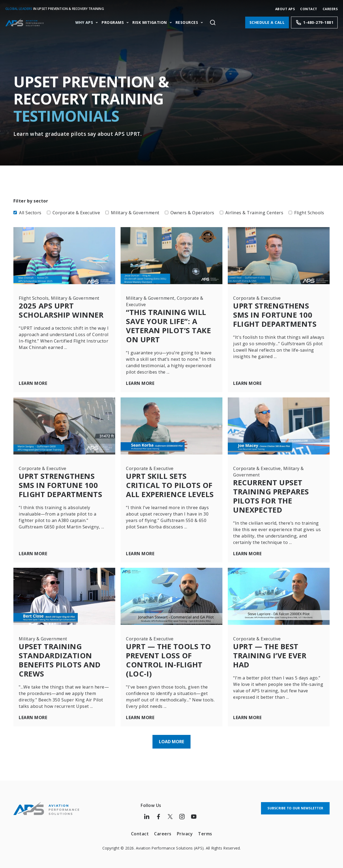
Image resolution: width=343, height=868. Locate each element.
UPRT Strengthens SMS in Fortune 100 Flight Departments (277, 315)
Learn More (33, 383)
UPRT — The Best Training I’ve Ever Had (271, 653)
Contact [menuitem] (140, 829)
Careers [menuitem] (163, 829)
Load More (171, 738)
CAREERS (330, 9)
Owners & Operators (190, 213)
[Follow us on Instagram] (182, 813)
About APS (285, 9)
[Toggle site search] (213, 22)
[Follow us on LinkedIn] (147, 813)
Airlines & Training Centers (252, 213)
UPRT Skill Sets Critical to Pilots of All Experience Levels (171, 488)
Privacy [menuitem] (185, 829)
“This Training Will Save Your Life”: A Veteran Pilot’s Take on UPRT (170, 326)
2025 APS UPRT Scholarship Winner (63, 310)
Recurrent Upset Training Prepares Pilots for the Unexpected (273, 495)
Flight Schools (306, 213)
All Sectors (27, 213)
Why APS (84, 23)
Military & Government (132, 213)
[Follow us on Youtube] (194, 813)
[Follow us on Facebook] (158, 813)
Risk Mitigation (150, 23)
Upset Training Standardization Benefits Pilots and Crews (62, 657)
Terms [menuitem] (205, 829)
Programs (113, 23)
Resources (187, 23)
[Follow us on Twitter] (170, 813)
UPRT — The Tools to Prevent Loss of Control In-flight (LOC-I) (170, 657)
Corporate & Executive (74, 213)
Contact (309, 9)
